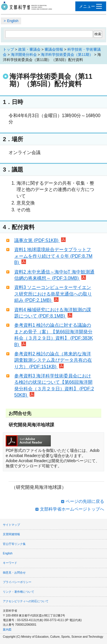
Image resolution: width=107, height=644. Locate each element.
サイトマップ (11, 525)
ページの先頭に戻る (85, 501)
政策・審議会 (29, 49)
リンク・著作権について (19, 592)
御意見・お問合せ (14, 573)
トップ (8, 49)
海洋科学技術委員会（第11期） (67, 55)
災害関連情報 (11, 534)
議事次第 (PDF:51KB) (40, 240)
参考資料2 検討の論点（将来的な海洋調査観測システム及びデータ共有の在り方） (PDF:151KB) (53, 360)
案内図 (7, 630)
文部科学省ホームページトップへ (72, 509)
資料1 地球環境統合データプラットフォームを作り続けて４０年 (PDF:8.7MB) (53, 256)
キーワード (10, 563)
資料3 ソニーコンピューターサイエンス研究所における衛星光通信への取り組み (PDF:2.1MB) (53, 294)
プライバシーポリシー (17, 582)
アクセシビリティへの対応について (26, 601)
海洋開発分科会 (24, 55)
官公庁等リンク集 (14, 544)
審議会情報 (54, 49)
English (13, 21)
